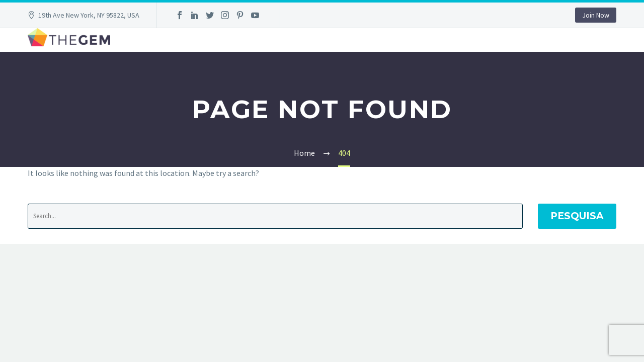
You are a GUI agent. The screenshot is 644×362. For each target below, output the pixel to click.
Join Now (596, 15)
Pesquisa (577, 216)
